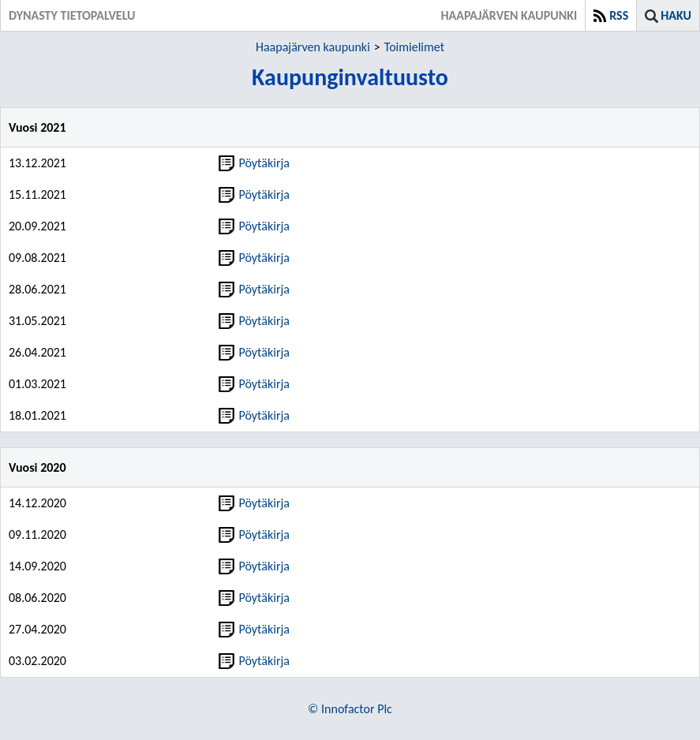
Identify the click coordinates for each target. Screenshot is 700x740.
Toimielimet (414, 47)
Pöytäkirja (254, 163)
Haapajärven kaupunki (313, 47)
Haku (676, 15)
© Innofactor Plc (350, 709)
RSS (619, 15)
